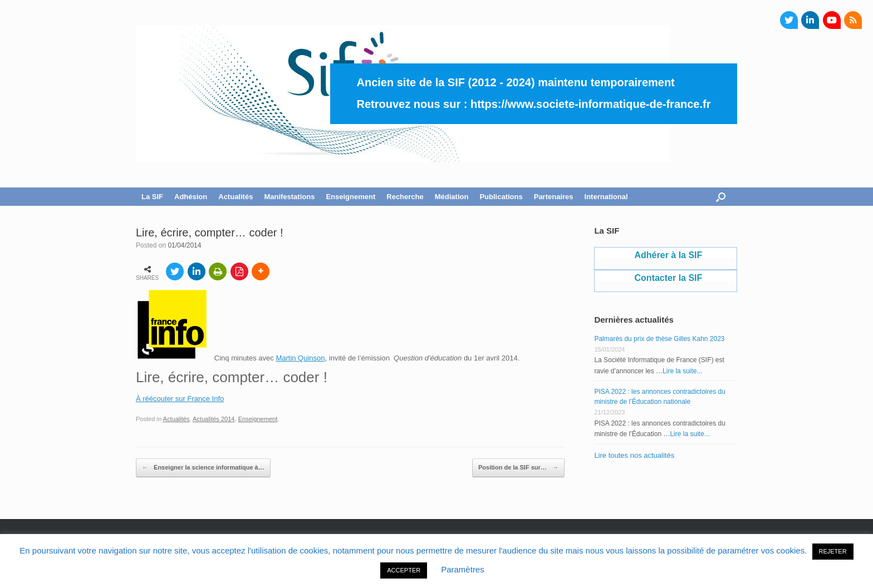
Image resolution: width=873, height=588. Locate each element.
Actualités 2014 (214, 419)
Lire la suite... (682, 371)
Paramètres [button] (463, 569)
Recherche (405, 197)
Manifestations (289, 197)
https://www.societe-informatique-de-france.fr (591, 104)
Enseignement (350, 197)
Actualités (236, 197)
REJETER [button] (833, 551)
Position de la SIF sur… (518, 468)
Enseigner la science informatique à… (203, 468)
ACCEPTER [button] (404, 570)
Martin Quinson (300, 358)
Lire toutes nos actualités (634, 455)
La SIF (152, 197)
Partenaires (554, 197)
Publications (501, 197)
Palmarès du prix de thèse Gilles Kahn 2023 (659, 339)
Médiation (452, 197)
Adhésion (191, 197)
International (606, 197)
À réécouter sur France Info (180, 399)
